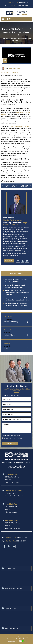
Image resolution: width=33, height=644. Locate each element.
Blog (16, 462)
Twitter (27, 261)
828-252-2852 (21, 541)
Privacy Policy (16, 436)
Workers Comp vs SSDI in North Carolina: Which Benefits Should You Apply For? (17, 293)
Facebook (18, 261)
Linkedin (23, 261)
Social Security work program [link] (20, 127)
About (7, 460)
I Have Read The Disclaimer (14, 438)
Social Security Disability (10, 72)
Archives (7, 333)
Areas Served (15, 460)
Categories (8, 319)
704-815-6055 (22, 537)
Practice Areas (8, 462)
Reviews (21, 462)
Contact (28, 462)
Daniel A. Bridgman (14, 68)
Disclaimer (6, 436)
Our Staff (24, 460)
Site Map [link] (16, 639)
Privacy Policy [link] (23, 639)
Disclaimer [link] (9, 639)
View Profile (9, 261)
